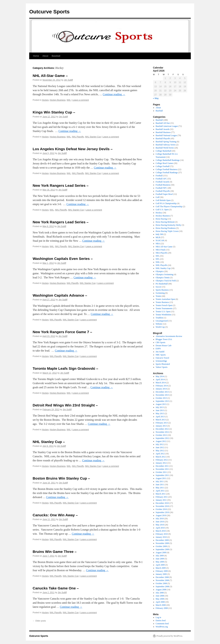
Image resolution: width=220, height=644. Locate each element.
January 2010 (161, 537)
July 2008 (160, 593)
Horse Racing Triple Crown (167, 231)
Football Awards (163, 182)
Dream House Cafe (164, 346)
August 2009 (161, 553)
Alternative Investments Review (169, 336)
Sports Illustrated (163, 364)
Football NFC (161, 188)
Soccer (159, 287)
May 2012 (160, 451)
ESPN (158, 349)
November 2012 (162, 432)
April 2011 (160, 491)
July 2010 (160, 519)
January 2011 (161, 500)
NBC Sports (161, 355)
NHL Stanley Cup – (49, 442)
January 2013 (161, 426)
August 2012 (161, 441)
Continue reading (114, 94)
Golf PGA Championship (166, 203)
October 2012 (161, 435)
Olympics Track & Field (166, 281)
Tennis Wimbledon (164, 315)
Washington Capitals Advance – (60, 295)
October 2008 (161, 583)
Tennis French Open (164, 305)
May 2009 (160, 562)
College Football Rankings (167, 172)
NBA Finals (161, 250)
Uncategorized (162, 321)
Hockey (45, 100)
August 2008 (161, 590)
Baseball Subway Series (166, 145)
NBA (158, 244)
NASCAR (160, 240)
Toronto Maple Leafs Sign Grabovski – (65, 368)
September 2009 (162, 549)
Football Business (163, 185)
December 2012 (162, 429)
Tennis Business (162, 302)
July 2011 (160, 481)
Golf (158, 197)
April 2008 (160, 602)
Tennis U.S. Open (163, 312)
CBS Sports (161, 342)
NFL (158, 256)
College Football (163, 166)
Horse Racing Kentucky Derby (168, 225)
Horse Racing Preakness (166, 228)
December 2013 (162, 392)
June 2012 (160, 447)
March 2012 (161, 457)
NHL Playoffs (78, 137)
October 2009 (161, 546)
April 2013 (160, 417)
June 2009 (160, 559)
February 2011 (162, 497)
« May (156, 98)
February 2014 (162, 386)
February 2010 (162, 534)
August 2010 (161, 515)
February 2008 (162, 608)
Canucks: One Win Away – (55, 515)
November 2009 (162, 543)
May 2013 (160, 413)
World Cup (160, 327)
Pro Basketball (162, 284)
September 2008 (162, 586)
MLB (158, 237)
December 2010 (162, 503)
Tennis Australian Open (165, 299)
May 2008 (160, 599)
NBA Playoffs (161, 253)
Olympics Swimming (164, 274)
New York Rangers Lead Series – (61, 185)
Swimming (160, 293)
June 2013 (160, 410)
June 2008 (160, 596)
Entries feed (161, 620)
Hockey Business (58, 100)
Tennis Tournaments (164, 308)
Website (159, 324)
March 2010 (161, 531)
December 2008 (162, 577)
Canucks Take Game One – (56, 588)
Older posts (39, 621)
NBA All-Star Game (164, 247)
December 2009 (162, 540)
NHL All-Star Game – (50, 76)
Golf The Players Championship (169, 206)
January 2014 (161, 389)
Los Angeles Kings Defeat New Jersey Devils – (73, 149)
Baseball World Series (165, 148)
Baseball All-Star (163, 123)
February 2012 (162, 460)
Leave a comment (81, 100)
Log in (158, 617)
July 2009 (160, 556)
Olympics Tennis (163, 278)
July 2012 (160, 444)
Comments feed (162, 624)
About (45, 56)
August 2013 (161, 404)
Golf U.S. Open (162, 210)
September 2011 (162, 475)
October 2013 (161, 398)
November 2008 (162, 580)
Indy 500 (159, 234)
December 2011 (162, 466)
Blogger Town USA (164, 339)
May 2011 (160, 488)
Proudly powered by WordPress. (170, 636)
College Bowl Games (165, 163)
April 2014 (160, 379)
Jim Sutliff (68, 80)
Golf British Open (163, 200)
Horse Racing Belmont (165, 222)
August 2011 (161, 478)
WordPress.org (162, 627)
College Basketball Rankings (168, 160)
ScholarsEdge (161, 361)
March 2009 (161, 568)
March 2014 (161, 383)
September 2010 (162, 512)
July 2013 (160, 407)
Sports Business (162, 290)
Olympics (160, 271)
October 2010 (161, 509)
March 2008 (161, 605)
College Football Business (167, 169)
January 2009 (161, 574)
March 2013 (161, 420)
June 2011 (160, 485)
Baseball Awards (163, 129)
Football (159, 176)
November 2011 (162, 469)
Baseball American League (167, 126)
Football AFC (161, 179)
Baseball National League (166, 135)
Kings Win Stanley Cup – (54, 112)
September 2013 (162, 401)
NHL (69, 100)
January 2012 (161, 463)
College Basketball (164, 151)
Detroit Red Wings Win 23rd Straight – (65, 405)
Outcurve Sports (49, 12)
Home (36, 56)
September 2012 (162, 438)
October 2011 (161, 472)
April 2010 (160, 528)
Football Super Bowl (164, 194)
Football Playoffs (163, 191)
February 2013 (162, 423)
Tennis (158, 296)
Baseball (56, 56)
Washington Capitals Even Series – (63, 259)
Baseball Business (163, 132)
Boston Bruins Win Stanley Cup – (61, 478)
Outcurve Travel (162, 358)
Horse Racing (161, 219)
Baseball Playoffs (163, 139)
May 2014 (160, 376)
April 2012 (160, 454)
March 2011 (161, 494)
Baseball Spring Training (166, 142)
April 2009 (160, 565)
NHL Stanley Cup (93, 137)
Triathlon (159, 318)
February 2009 (162, 571)
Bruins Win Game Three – (55, 552)
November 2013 (162, 395)
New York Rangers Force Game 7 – (62, 332)
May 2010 (160, 525)
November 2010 (162, 506)
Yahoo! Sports (162, 367)
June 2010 (160, 522)
